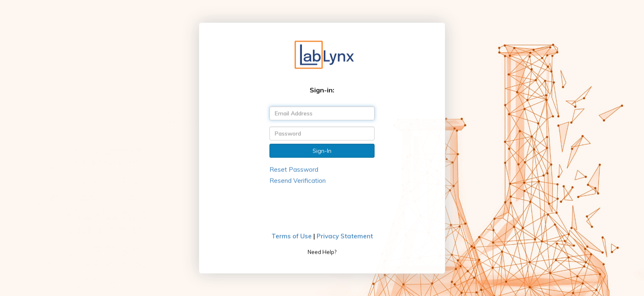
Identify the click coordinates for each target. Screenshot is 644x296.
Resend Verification (298, 181)
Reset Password (294, 169)
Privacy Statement (345, 236)
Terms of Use (292, 236)
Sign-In (322, 150)
